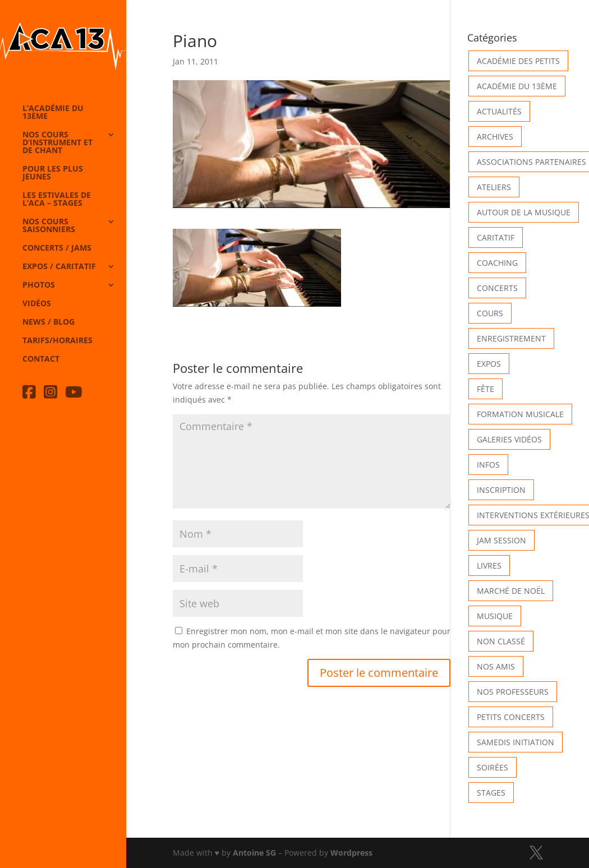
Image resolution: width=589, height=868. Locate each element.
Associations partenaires (532, 162)
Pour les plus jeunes (53, 173)
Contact (41, 359)
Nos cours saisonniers (49, 226)
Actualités (499, 111)
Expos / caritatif (59, 267)
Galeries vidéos (509, 439)
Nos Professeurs (513, 692)
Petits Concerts (511, 717)
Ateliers (494, 187)
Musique (495, 616)
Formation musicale (520, 414)
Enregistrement (511, 338)
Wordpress (351, 853)
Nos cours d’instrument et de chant (57, 143)
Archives (495, 137)
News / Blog (49, 322)
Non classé (501, 641)
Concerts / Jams (57, 248)
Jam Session (501, 540)
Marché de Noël (511, 591)
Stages (491, 793)
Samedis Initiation (516, 742)
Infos (488, 465)
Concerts (497, 288)
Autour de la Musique (524, 212)
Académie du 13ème (517, 86)
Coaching (497, 263)
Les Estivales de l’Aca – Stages (57, 200)
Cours (490, 313)
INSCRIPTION (501, 490)
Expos (489, 364)
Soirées (493, 767)
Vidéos (37, 304)
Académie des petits (518, 61)
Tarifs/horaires (57, 341)
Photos (39, 285)
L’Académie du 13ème (53, 113)
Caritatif (496, 237)
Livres (489, 565)
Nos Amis (496, 666)
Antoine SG (254, 853)
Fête (486, 389)
